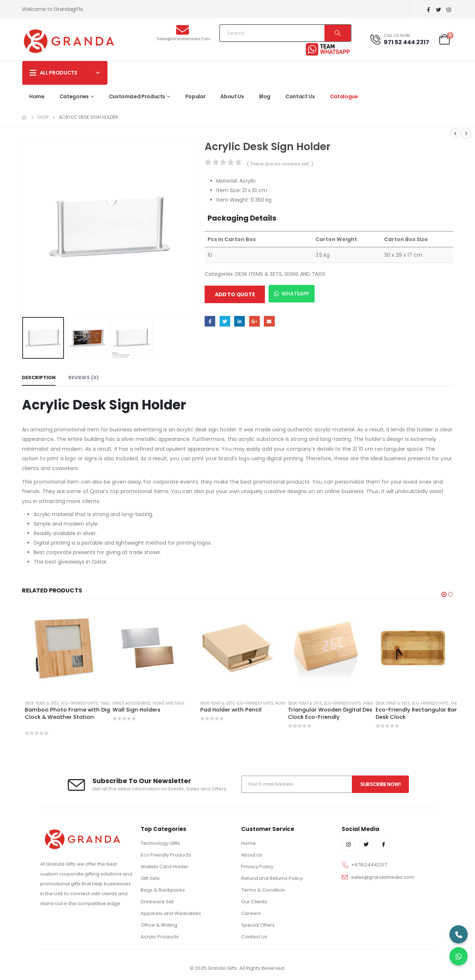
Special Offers (258, 925)
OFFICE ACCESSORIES (132, 703)
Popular (195, 96)
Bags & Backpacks (163, 890)
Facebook (210, 321)
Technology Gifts (160, 843)
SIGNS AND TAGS (305, 274)
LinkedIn (240, 321)
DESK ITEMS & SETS (259, 274)
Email (269, 321)
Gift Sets (150, 878)
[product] (62, 648)
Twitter (225, 321)
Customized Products (137, 96)
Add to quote (235, 294)
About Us (232, 96)
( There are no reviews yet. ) (280, 164)
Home (37, 96)
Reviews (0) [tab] (83, 377)
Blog (265, 96)
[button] (444, 594)
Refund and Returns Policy (272, 878)
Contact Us (300, 96)
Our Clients (254, 902)
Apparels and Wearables (171, 913)
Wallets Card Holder (165, 867)
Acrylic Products (160, 937)
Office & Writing (159, 925)
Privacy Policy (257, 867)
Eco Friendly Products (166, 855)
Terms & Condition (263, 890)
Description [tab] (39, 377)
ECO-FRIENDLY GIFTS (79, 703)
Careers (251, 913)
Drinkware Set (157, 902)
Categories (74, 96)
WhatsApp (291, 294)
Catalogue (344, 96)
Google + (254, 321)
